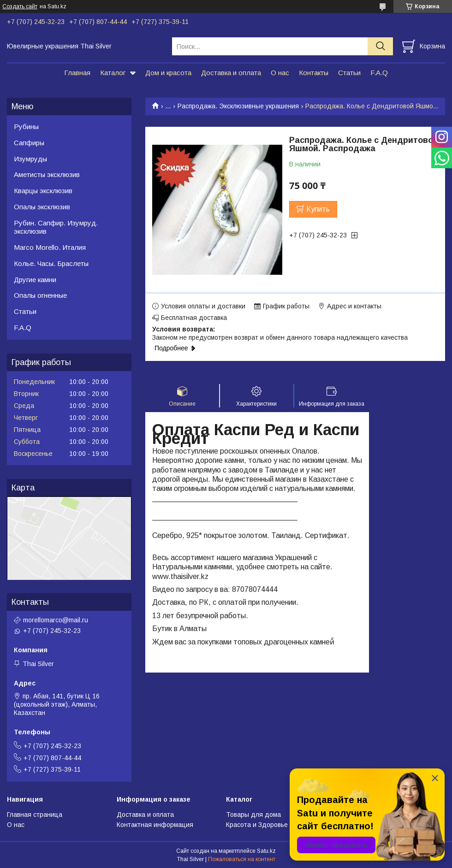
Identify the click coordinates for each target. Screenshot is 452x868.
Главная (77, 73)
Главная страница (35, 815)
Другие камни (35, 280)
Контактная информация (155, 825)
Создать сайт (20, 6)
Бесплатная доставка (194, 318)
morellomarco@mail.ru (56, 620)
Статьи (349, 73)
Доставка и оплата (231, 73)
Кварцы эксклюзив (43, 191)
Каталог (113, 73)
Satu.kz (266, 851)
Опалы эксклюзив (42, 207)
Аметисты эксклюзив (47, 174)
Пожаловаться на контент (242, 859)
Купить (318, 209)
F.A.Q (379, 73)
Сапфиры (29, 143)
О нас (280, 73)
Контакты (314, 73)
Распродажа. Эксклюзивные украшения (238, 106)
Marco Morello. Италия (50, 247)
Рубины (26, 127)
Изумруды (30, 159)
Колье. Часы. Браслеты (51, 263)
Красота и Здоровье (257, 825)
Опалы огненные (40, 295)
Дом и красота (168, 73)
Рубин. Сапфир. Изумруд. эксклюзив (56, 227)
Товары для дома (253, 815)
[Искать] (380, 46)
